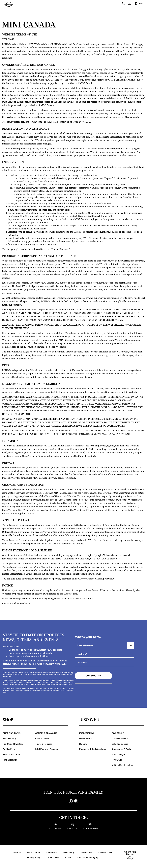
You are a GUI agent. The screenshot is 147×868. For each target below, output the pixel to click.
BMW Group (69, 853)
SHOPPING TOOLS (12, 734)
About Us (17, 853)
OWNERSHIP (118, 734)
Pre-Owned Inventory (13, 744)
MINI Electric (85, 739)
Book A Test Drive (11, 755)
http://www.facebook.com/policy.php (94, 579)
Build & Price (9, 749)
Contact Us (51, 853)
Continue (93, 676)
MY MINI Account (120, 739)
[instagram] (76, 801)
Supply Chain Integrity (88, 858)
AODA (68, 858)
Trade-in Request (43, 744)
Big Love (83, 744)
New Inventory (10, 739)
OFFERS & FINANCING (46, 734)
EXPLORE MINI (86, 734)
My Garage (117, 760)
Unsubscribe (86, 853)
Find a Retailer (10, 760)
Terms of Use (53, 858)
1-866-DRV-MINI (81, 122)
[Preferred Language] (105, 646)
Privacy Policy (34, 858)
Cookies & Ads (105, 853)
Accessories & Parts (121, 749)
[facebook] (71, 801)
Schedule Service (120, 744)
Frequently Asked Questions (92, 749)
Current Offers (42, 739)
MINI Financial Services (47, 749)
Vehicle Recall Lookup (122, 765)
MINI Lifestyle (118, 755)
